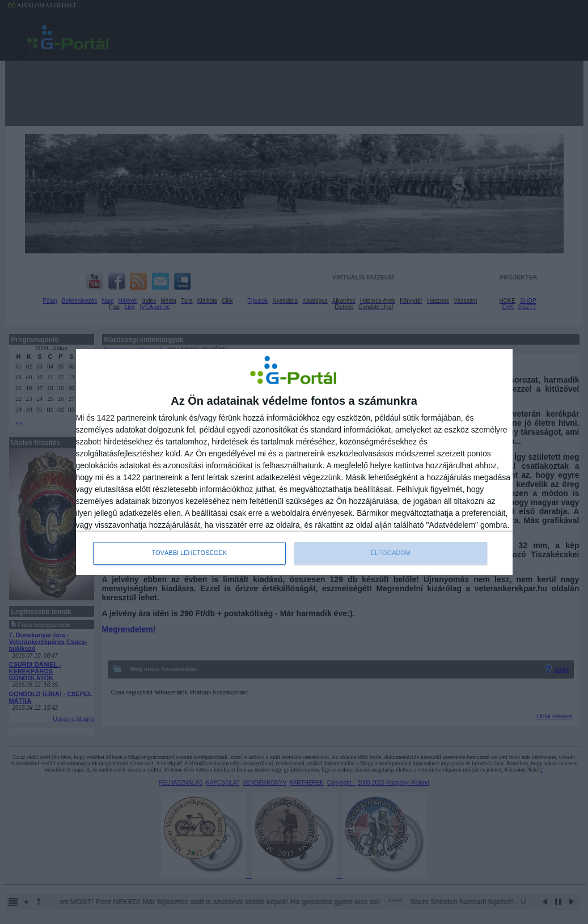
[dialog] (294, 462)
